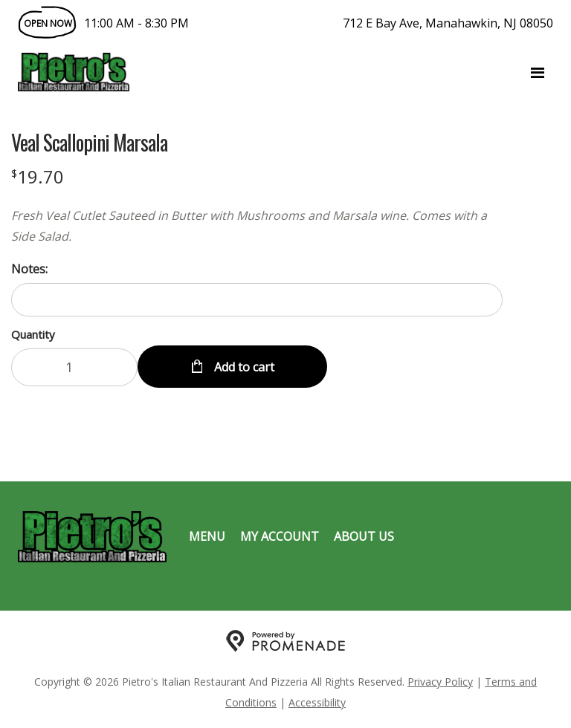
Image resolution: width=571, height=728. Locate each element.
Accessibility (317, 702)
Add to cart (243, 367)
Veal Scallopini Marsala (89, 143)
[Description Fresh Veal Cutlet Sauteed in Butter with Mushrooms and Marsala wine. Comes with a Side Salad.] (257, 226)
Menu (207, 536)
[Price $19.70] (38, 176)
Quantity (33, 334)
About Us (364, 536)
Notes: (29, 269)
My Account (280, 536)
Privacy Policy (440, 682)
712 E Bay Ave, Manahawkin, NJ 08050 (448, 23)
